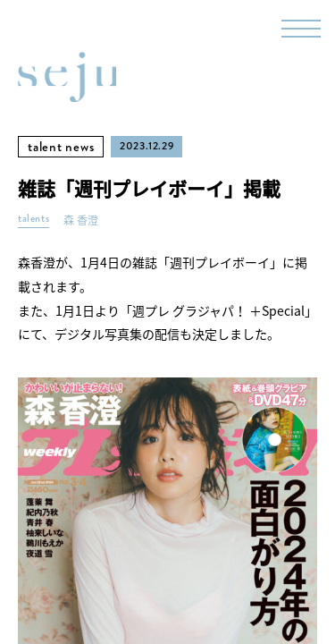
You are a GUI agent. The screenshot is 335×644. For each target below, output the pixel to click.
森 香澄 (81, 220)
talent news (61, 147)
